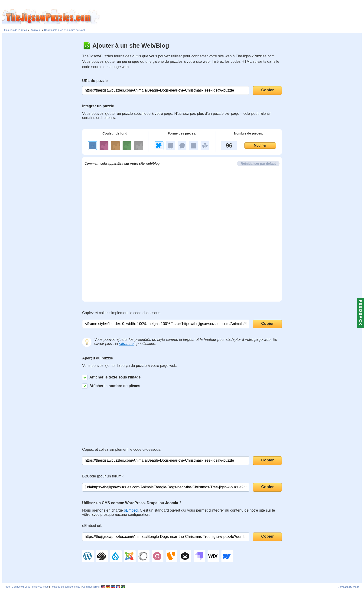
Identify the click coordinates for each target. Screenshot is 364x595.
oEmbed (131, 510)
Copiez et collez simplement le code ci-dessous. (122, 313)
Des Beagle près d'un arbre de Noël (64, 30)
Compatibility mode (348, 587)
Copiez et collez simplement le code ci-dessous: (122, 449)
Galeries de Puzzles (16, 30)
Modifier (260, 145)
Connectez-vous (21, 587)
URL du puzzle (95, 81)
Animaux (36, 30)
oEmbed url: (92, 526)
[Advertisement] (232, 17)
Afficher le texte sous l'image (111, 377)
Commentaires (91, 587)
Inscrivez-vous (40, 587)
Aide (7, 587)
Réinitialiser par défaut (258, 164)
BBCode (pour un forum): (103, 476)
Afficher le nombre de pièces (111, 386)
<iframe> (126, 344)
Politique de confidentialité (65, 587)
